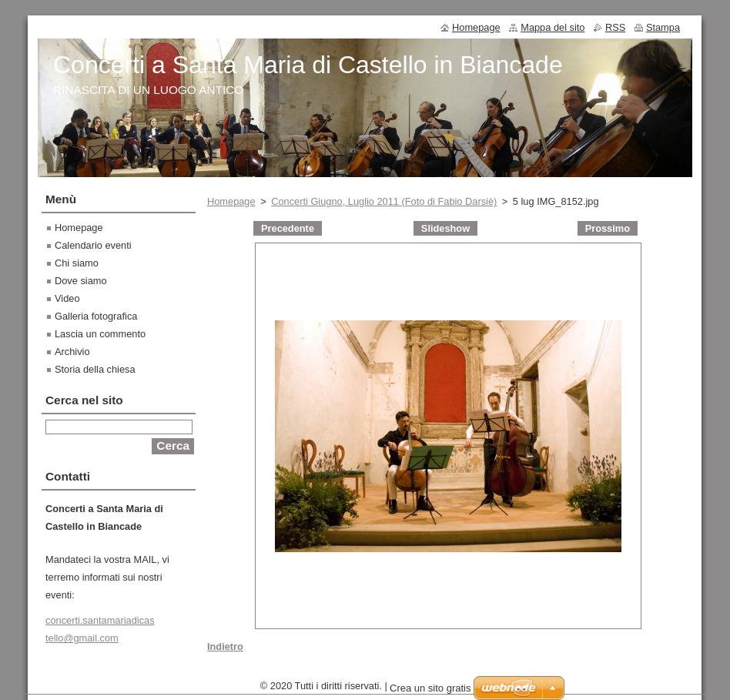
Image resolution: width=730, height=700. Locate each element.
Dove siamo (81, 281)
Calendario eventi (93, 245)
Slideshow (445, 228)
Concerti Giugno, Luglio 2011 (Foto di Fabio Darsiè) (384, 201)
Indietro (225, 646)
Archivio (72, 352)
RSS (615, 27)
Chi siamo (77, 263)
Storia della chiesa (95, 369)
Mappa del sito (553, 27)
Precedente (288, 228)
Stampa (663, 27)
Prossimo (608, 228)
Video (67, 298)
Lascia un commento (100, 334)
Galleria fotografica (96, 316)
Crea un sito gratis (430, 692)
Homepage (231, 201)
